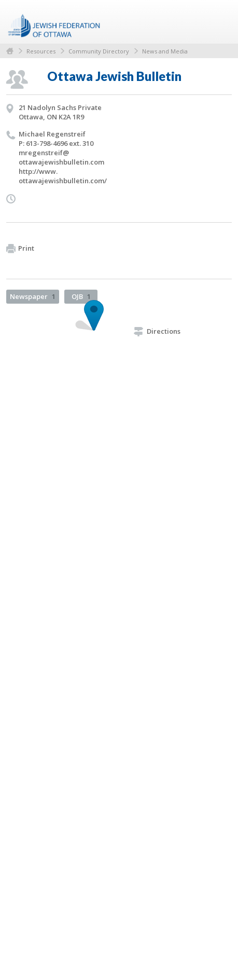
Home (10, 51)
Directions (157, 331)
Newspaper (33, 296)
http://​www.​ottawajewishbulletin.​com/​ (63, 176)
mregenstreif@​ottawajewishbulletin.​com (61, 157)
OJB (81, 296)
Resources (41, 51)
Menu (220, 22)
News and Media (165, 51)
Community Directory (99, 51)
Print (20, 249)
